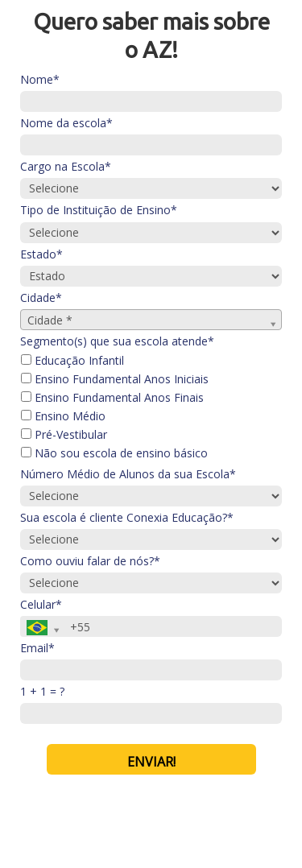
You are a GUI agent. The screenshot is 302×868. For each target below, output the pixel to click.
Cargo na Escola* (66, 167)
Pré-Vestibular (64, 435)
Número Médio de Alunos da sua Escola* (128, 474)
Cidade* (41, 298)
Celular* (41, 605)
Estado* (41, 254)
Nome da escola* (66, 123)
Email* (37, 648)
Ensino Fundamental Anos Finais (112, 398)
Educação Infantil (72, 361)
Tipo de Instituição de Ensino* (99, 210)
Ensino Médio (63, 416)
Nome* (40, 80)
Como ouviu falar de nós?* (90, 561)
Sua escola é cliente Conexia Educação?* (127, 518)
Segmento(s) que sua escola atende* (117, 341)
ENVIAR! (151, 762)
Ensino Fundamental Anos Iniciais (115, 379)
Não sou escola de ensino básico (114, 453)
